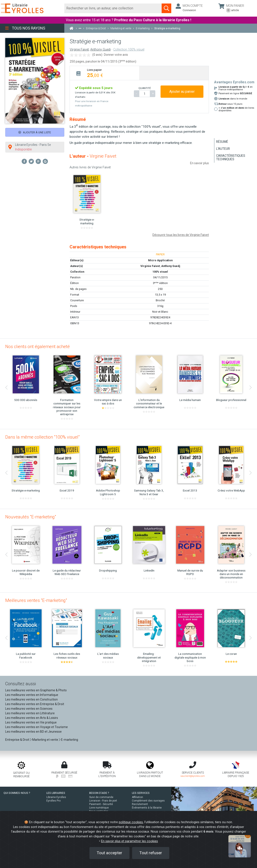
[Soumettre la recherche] (166, 8)
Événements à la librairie (147, 808)
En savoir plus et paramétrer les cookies (129, 841)
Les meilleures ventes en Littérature (30, 713)
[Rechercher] (113, 8)
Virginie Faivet (79, 50)
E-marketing (70, 740)
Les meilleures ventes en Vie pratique (31, 722)
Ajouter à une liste (35, 132)
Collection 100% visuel (129, 50)
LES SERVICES (141, 793)
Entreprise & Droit (17, 740)
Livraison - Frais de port (103, 801)
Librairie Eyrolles (56, 797)
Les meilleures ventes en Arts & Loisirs (32, 718)
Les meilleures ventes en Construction (31, 699)
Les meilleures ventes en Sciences (29, 709)
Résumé (222, 142)
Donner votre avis (116, 55)
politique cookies (131, 822)
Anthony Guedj (101, 50)
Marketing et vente (45, 740)
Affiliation (137, 797)
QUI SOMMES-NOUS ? (17, 793)
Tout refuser (151, 853)
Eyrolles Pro (53, 801)
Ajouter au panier (182, 92)
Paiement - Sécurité (101, 804)
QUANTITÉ (145, 88)
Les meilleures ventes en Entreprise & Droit (35, 704)
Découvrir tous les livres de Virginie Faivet (181, 235)
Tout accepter (109, 853)
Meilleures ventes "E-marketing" (36, 600)
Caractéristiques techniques (231, 157)
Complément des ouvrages (148, 801)
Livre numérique (99, 808)
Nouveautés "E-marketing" (31, 517)
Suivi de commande (101, 797)
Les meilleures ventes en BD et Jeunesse (33, 732)
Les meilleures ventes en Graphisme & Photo (36, 690)
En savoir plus (199, 163)
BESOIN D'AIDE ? (99, 793)
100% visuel (160, 272)
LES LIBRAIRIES (56, 793)
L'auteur (223, 149)
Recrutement (140, 804)
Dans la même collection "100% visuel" (42, 437)
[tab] (105, 73)
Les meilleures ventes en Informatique (32, 695)
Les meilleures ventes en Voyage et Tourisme (37, 727)
